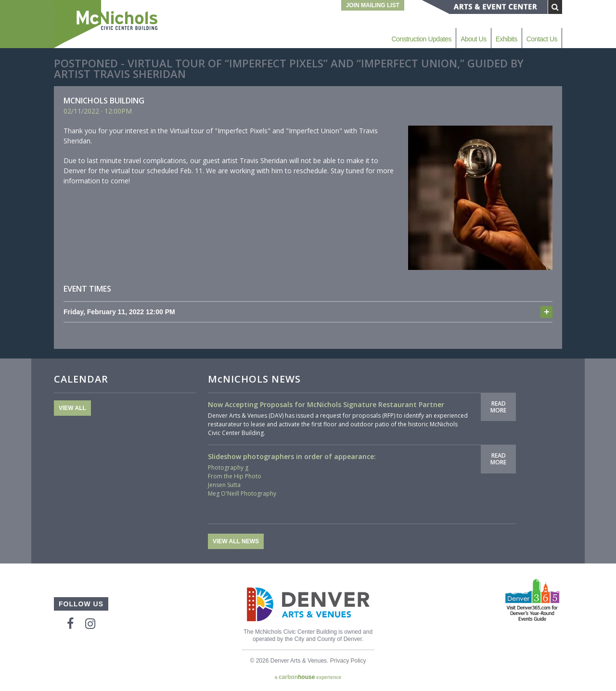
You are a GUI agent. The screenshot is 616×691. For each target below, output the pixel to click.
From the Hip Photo (235, 476)
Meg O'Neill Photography (242, 493)
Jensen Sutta (224, 485)
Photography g (228, 467)
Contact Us (542, 39)
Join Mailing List (373, 5)
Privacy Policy (348, 661)
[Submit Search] (555, 7)
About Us (474, 39)
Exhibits (507, 39)
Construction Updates (421, 39)
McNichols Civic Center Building (107, 24)
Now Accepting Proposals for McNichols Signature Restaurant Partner (326, 404)
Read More (498, 407)
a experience (308, 677)
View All (72, 408)
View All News (236, 541)
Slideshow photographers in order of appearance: (292, 456)
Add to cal (546, 312)
